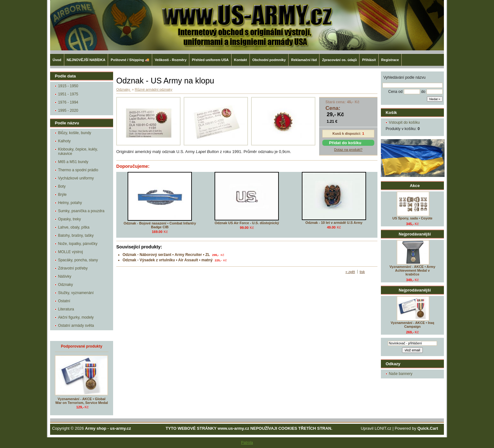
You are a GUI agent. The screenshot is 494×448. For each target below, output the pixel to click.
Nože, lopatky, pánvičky (78, 244)
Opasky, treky (69, 219)
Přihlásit (369, 60)
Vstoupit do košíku (404, 122)
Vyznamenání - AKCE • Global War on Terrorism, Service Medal (82, 401)
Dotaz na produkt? (348, 150)
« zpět (350, 272)
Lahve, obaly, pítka (74, 227)
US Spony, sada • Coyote (412, 218)
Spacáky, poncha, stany (78, 260)
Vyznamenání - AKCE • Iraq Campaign (412, 325)
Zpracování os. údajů (339, 60)
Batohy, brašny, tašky (76, 235)
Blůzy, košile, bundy (75, 133)
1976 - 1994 (68, 102)
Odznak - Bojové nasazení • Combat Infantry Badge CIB (160, 225)
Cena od (395, 92)
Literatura (66, 309)
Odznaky (65, 285)
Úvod (57, 60)
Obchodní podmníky (269, 60)
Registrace (390, 60)
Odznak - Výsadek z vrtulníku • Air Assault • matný (168, 260)
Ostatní (64, 301)
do (423, 92)
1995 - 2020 (68, 111)
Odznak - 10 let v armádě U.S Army (334, 223)
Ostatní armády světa (76, 326)
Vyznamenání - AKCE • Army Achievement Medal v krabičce (412, 270)
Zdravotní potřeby (73, 268)
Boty (62, 186)
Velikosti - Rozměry (171, 60)
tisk (362, 272)
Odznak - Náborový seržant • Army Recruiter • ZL (166, 255)
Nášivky (65, 276)
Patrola (247, 443)
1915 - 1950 (68, 86)
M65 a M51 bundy (73, 162)
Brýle (62, 195)
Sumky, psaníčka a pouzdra (81, 211)
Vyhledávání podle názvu (405, 77)
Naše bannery (401, 374)
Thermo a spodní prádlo (78, 170)
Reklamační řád (304, 60)
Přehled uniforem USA (210, 60)
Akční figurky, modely (76, 317)
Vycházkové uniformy (76, 178)
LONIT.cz (383, 428)
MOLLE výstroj (70, 252)
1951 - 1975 (68, 94)
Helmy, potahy (70, 203)
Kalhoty (64, 141)
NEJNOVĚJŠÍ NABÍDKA (86, 60)
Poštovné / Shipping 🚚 (130, 60)
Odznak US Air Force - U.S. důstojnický (247, 223)
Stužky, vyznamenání (76, 293)
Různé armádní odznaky (154, 89)
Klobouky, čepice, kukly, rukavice (78, 151)
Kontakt (241, 60)
